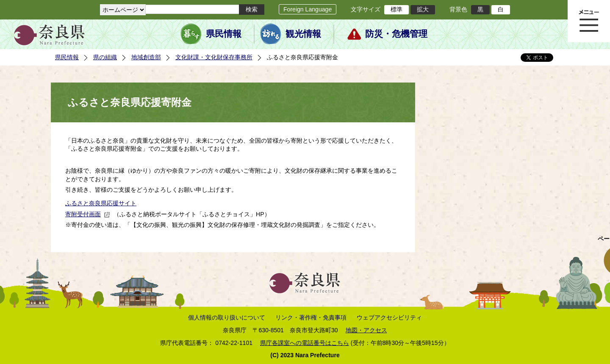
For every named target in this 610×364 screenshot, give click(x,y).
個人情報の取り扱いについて (227, 317)
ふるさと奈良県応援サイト (101, 203)
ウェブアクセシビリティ (389, 317)
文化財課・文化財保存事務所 (214, 57)
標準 (396, 9)
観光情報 (303, 34)
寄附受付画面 (88, 214)
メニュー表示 (589, 21)
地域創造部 (146, 57)
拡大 (423, 9)
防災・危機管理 (396, 34)
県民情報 (224, 34)
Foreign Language (308, 9)
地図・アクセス (366, 330)
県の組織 (105, 57)
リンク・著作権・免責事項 (311, 317)
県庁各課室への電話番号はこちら (305, 343)
